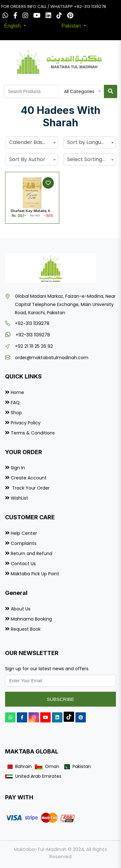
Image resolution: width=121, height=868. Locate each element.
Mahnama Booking (31, 619)
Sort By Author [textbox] (27, 159)
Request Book (26, 629)
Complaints (24, 543)
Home (17, 392)
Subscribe (61, 699)
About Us (21, 609)
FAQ (15, 403)
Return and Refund (32, 553)
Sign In (18, 468)
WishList (19, 498)
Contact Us (23, 564)
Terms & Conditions (33, 433)
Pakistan (72, 26)
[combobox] (32, 142)
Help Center (24, 533)
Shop (16, 413)
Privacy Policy (26, 423)
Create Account (29, 478)
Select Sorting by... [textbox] (89, 159)
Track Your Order (30, 488)
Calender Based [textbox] (29, 142)
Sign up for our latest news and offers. (47, 669)
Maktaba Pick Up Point (35, 574)
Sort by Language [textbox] (89, 142)
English (13, 26)
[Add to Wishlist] (48, 183)
